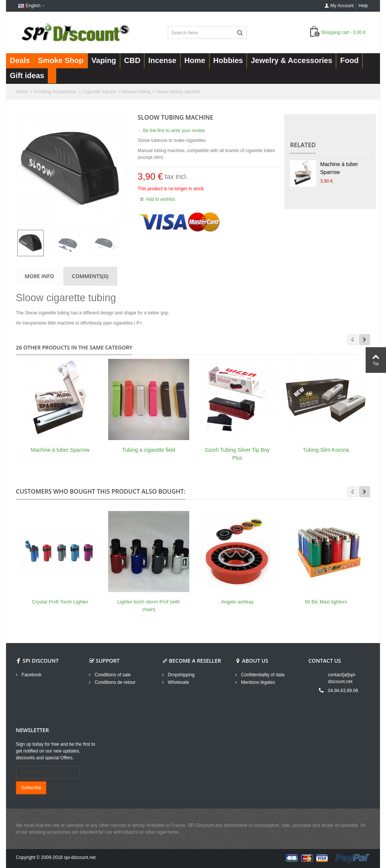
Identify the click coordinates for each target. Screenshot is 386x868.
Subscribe (31, 788)
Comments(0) (90, 276)
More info (39, 276)
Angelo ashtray (237, 602)
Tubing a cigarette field (149, 450)
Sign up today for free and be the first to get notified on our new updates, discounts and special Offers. (56, 751)
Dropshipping (181, 675)
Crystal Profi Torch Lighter (60, 602)
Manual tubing (136, 92)
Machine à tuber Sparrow (339, 168)
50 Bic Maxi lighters (326, 602)
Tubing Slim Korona (326, 450)
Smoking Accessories (55, 92)
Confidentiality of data (262, 675)
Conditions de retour (114, 682)
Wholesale (178, 682)
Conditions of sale (112, 675)
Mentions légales (257, 682)
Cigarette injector (99, 92)
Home (22, 92)
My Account (339, 6)
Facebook (31, 675)
